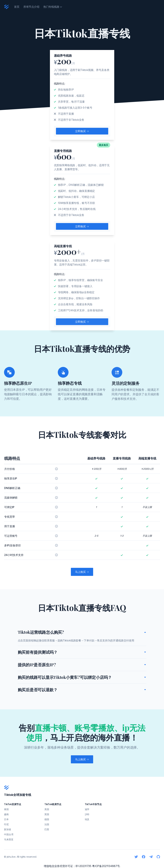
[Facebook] (144, 857)
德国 (47, 819)
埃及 (87, 819)
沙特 (87, 814)
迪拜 (87, 809)
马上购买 (82, 572)
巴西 (47, 829)
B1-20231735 (83, 866)
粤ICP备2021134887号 (106, 866)
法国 (47, 824)
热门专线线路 (53, 7)
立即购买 (82, 131)
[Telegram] (151, 857)
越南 (6, 814)
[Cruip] (7, 7)
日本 (6, 819)
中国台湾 (9, 834)
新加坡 (8, 829)
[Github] (158, 857)
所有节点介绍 (31, 7)
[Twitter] (136, 857)
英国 (47, 814)
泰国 (6, 809)
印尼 (6, 824)
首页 (17, 7)
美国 (47, 809)
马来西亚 (9, 839)
